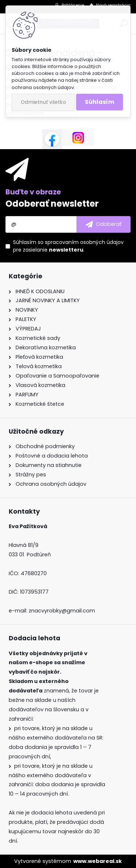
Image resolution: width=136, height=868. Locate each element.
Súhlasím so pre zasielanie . (68, 246)
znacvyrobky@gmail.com (62, 611)
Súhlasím (100, 102)
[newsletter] (104, 224)
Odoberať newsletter (52, 204)
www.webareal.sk (98, 861)
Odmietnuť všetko (43, 102)
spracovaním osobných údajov (84, 242)
